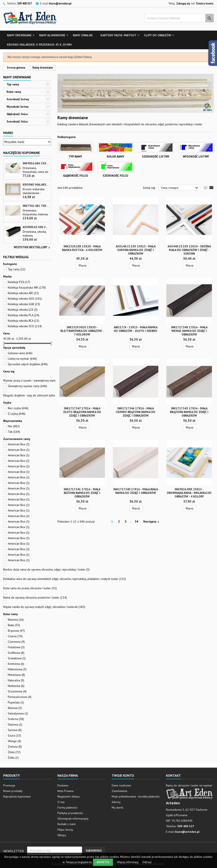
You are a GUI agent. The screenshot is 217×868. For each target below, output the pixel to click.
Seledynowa (18, 713)
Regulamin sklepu (69, 796)
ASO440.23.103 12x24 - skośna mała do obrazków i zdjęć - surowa (189, 250)
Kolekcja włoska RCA (24, 321)
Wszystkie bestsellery (32, 248)
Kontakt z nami (67, 824)
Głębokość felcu (17, 114)
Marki (8, 133)
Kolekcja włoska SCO (25, 326)
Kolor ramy (14, 92)
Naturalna (16, 680)
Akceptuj (103, 862)
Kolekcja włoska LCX (23, 310)
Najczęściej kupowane (17, 796)
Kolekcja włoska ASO (25, 299)
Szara (14, 736)
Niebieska (16, 686)
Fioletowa (16, 647)
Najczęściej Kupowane (22, 153)
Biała (14, 625)
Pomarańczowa (20, 697)
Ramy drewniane (19, 35)
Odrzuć (147, 862)
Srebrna (16, 719)
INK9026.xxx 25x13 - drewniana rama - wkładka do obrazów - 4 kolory (189, 493)
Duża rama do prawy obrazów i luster (30, 588)
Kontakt (173, 775)
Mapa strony (65, 830)
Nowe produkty (13, 791)
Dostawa (63, 785)
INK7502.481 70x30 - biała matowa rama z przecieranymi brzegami (36, 206)
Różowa (15, 708)
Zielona (15, 747)
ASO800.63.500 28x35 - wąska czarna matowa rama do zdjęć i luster (36, 227)
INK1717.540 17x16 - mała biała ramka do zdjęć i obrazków (136, 491)
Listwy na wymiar (22, 359)
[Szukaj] (179, 18)
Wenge (14, 741)
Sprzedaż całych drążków (28, 364)
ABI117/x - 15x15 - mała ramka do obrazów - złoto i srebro (136, 329)
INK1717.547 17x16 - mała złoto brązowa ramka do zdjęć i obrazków (82, 412)
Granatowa (17, 658)
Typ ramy (13, 84)
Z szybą (17, 414)
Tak (14, 432)
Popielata (16, 702)
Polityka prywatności (70, 813)
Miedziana (16, 675)
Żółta (13, 758)
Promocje (9, 785)
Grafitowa (16, 653)
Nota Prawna (65, 791)
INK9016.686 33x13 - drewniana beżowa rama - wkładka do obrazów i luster (36, 163)
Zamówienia (119, 791)
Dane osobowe (121, 785)
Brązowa (16, 631)
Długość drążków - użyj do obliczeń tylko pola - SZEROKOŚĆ (45, 395)
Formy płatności (67, 807)
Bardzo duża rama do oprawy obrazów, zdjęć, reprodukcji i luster (46, 569)
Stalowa (15, 724)
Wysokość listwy (18, 107)
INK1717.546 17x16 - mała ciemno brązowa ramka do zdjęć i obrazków (136, 412)
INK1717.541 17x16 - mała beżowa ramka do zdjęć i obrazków (82, 493)
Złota (14, 752)
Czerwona (16, 642)
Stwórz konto (205, 4)
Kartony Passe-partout (118, 35)
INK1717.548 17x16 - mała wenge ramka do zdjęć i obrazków (189, 331)
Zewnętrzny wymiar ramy (27, 386)
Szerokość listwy (18, 99)
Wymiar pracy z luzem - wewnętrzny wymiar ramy (38, 380)
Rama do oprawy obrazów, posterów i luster (35, 597)
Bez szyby (18, 408)
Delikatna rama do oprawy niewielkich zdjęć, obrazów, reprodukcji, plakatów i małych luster (65, 579)
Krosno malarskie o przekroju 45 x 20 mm (39, 45)
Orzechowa (17, 691)
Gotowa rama (20, 353)
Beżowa (16, 620)
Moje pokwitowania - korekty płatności (136, 796)
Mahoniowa (17, 669)
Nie (14, 426)
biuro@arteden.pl (60, 4)
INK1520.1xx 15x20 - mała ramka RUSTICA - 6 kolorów (82, 248)
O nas (61, 802)
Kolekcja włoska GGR (24, 304)
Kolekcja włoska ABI (23, 293)
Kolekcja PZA (19, 282)
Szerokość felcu (17, 121)
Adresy (116, 802)
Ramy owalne (83, 35)
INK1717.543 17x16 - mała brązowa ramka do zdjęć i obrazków (189, 412)
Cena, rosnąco (180, 188)
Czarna (15, 636)
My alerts (118, 807)
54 (136, 521)
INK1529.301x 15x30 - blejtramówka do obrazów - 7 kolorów (82, 331)
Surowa (15, 730)
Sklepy (62, 835)
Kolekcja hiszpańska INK (27, 287)
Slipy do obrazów (158, 35)
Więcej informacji (128, 862)
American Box (19, 444)
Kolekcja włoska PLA (24, 315)
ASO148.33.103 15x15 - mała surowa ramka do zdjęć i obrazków (136, 250)
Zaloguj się (183, 4)
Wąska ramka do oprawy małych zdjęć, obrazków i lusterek (44, 607)
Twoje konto (123, 775)
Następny (152, 522)
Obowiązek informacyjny (73, 819)
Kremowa (16, 664)
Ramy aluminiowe (52, 35)
